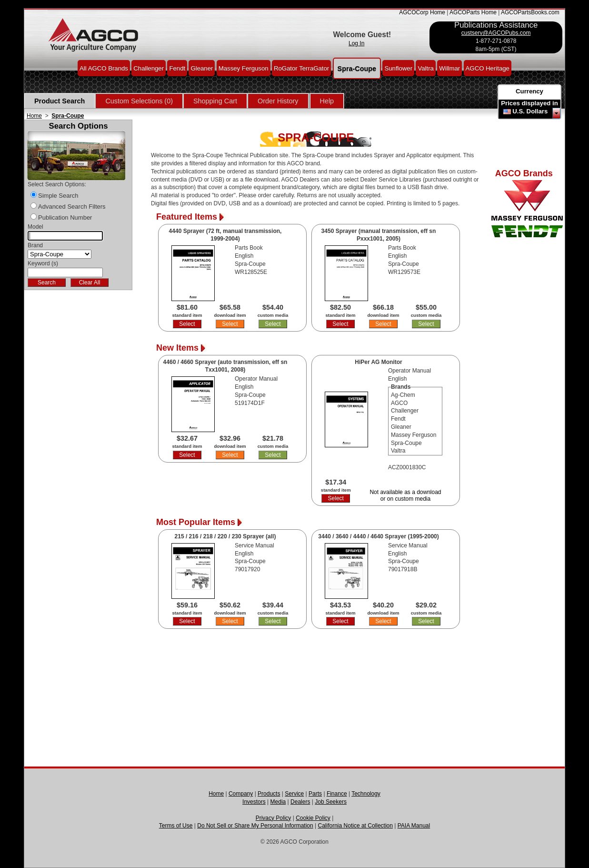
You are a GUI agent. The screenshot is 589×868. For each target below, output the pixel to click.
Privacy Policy (274, 818)
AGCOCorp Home (422, 12)
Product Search (60, 101)
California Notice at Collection (355, 826)
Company (241, 794)
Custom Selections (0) (139, 101)
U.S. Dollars (530, 111)
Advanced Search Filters (72, 207)
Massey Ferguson (244, 68)
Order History (278, 101)
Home (34, 116)
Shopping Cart (215, 101)
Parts (315, 794)
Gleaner (202, 68)
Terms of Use (176, 826)
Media (278, 802)
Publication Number (65, 217)
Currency (529, 91)
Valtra (425, 68)
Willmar (449, 68)
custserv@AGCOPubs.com (496, 33)
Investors (254, 802)
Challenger (149, 68)
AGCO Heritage (488, 68)
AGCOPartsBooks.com (530, 12)
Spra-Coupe (357, 68)
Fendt (177, 68)
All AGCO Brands (104, 68)
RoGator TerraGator (301, 68)
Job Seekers (331, 802)
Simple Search (58, 196)
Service (294, 794)
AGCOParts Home (473, 12)
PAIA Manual (414, 826)
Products (269, 794)
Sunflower (398, 68)
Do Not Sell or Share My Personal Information (255, 826)
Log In (356, 43)
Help (327, 101)
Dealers (300, 802)
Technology (366, 794)
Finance (337, 794)
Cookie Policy (313, 818)
